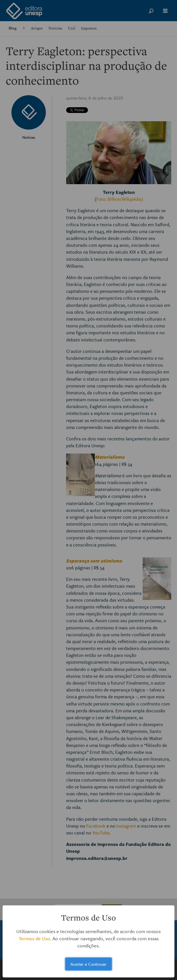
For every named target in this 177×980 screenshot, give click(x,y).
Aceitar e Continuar (88, 964)
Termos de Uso (34, 938)
